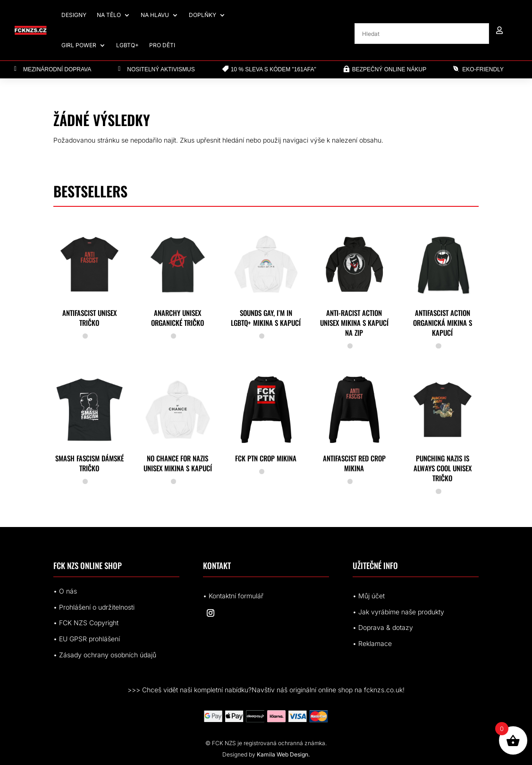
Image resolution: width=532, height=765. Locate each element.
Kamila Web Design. (283, 754)
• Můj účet (369, 596)
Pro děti (162, 45)
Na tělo (109, 15)
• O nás (65, 591)
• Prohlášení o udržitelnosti (94, 607)
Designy (74, 15)
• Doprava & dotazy (383, 627)
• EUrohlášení (87, 639)
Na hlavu (155, 15)
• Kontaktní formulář (233, 596)
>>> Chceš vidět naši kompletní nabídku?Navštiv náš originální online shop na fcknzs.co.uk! (266, 690)
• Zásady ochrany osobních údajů (105, 655)
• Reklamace (372, 643)
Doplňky (203, 15)
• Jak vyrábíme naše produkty (398, 612)
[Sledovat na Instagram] (211, 613)
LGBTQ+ (127, 45)
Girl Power (79, 45)
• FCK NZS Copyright (86, 623)
